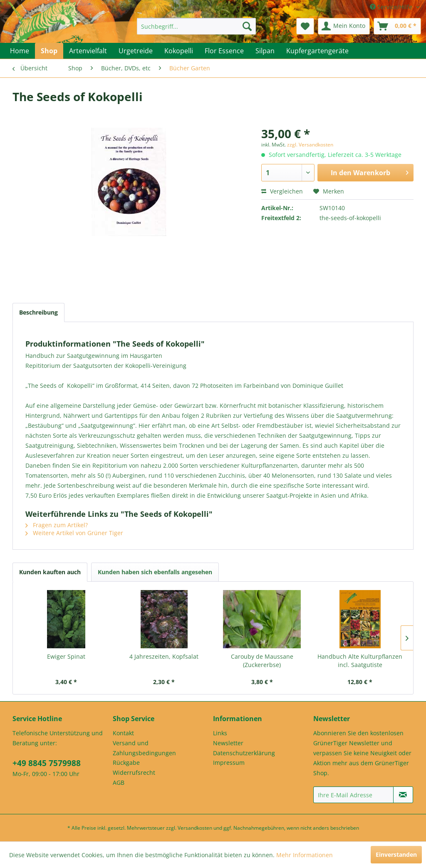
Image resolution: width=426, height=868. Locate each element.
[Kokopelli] (179, 51)
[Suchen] (247, 26)
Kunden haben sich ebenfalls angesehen (155, 572)
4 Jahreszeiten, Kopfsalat (164, 656)
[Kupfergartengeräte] (317, 51)
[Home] (20, 51)
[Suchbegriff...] (197, 26)
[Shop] (49, 51)
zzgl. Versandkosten (310, 145)
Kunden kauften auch (50, 572)
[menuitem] (197, 26)
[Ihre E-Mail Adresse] (353, 795)
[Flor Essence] (224, 51)
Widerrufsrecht (134, 773)
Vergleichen (282, 191)
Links (220, 733)
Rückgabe (126, 763)
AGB (119, 782)
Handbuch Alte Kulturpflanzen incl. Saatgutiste (360, 661)
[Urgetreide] (136, 51)
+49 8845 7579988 (47, 763)
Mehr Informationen (305, 855)
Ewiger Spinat (66, 656)
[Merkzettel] (305, 26)
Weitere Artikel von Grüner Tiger (74, 533)
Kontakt (123, 733)
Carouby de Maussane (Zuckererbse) (262, 661)
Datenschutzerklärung (244, 753)
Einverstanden (396, 854)
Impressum (229, 763)
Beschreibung (38, 312)
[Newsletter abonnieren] (403, 795)
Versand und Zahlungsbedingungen (144, 748)
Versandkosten (195, 828)
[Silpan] (265, 51)
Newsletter (228, 743)
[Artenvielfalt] (88, 51)
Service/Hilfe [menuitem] (392, 7)
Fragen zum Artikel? (57, 525)
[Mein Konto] (344, 26)
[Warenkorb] (397, 26)
